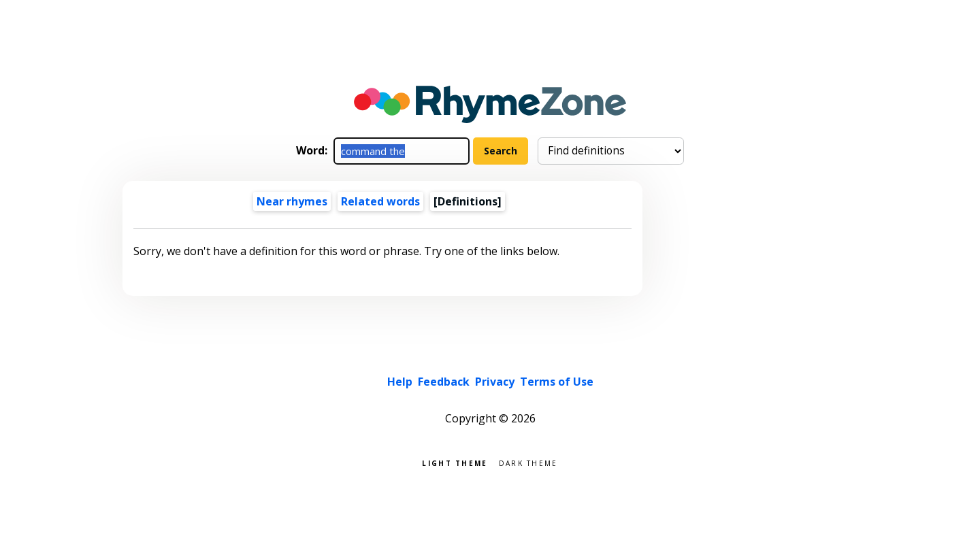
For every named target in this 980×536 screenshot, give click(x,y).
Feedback (444, 382)
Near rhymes (292, 201)
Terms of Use (557, 382)
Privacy (495, 382)
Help (400, 382)
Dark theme (528, 462)
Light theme (455, 462)
